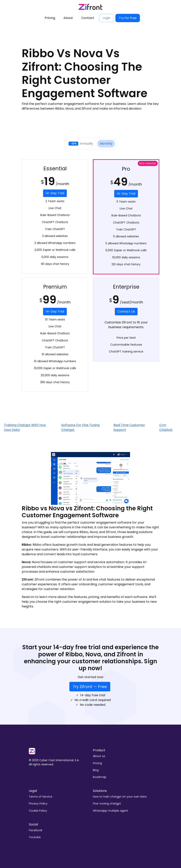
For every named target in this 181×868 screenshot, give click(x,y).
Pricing (50, 18)
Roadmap (100, 777)
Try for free (128, 18)
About (68, 18)
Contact (88, 18)
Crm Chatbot (166, 427)
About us (99, 756)
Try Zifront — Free (90, 687)
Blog (96, 770)
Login (107, 18)
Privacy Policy (38, 804)
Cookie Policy (38, 811)
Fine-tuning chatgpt (107, 804)
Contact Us (126, 311)
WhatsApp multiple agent (111, 811)
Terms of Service (41, 797)
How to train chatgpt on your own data (120, 797)
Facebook (36, 830)
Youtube (35, 837)
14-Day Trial (55, 193)
